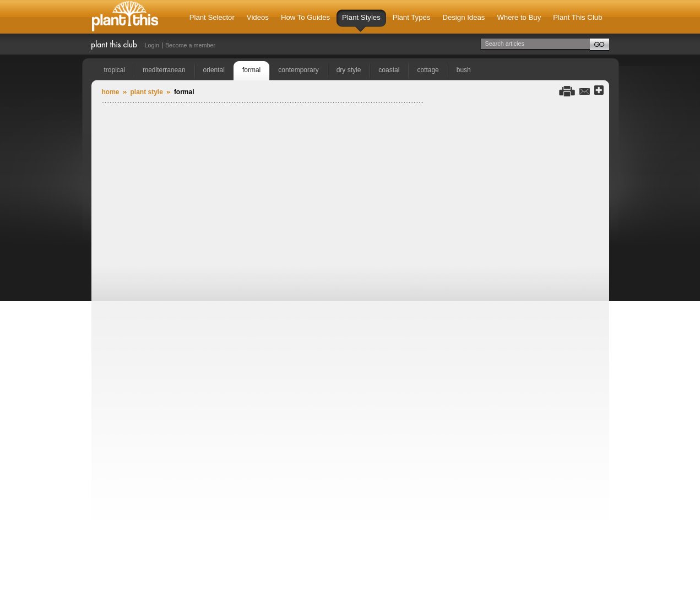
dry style (349, 70)
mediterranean (164, 70)
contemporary (298, 70)
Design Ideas (463, 17)
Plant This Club (577, 17)
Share (599, 91)
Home (111, 92)
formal (251, 70)
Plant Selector (212, 17)
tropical (115, 70)
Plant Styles (361, 23)
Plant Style (147, 92)
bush (464, 70)
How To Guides (305, 17)
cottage (428, 70)
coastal (389, 70)
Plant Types (412, 17)
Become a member (190, 45)
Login (152, 45)
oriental (214, 70)
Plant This (125, 17)
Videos (258, 17)
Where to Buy (519, 17)
